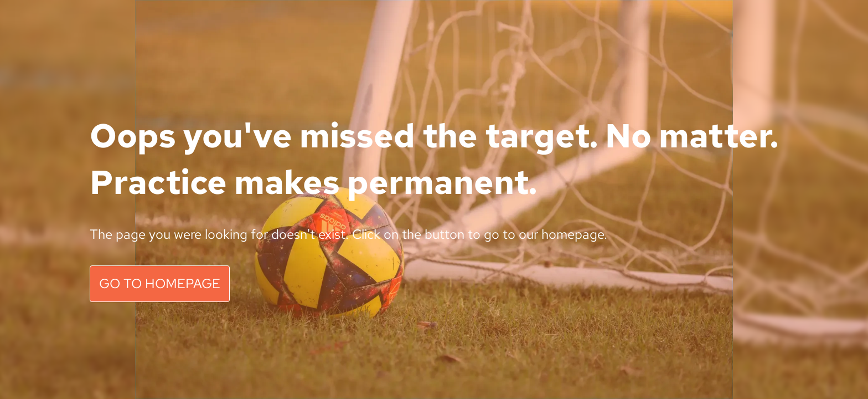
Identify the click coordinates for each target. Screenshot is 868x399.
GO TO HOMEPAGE (160, 283)
